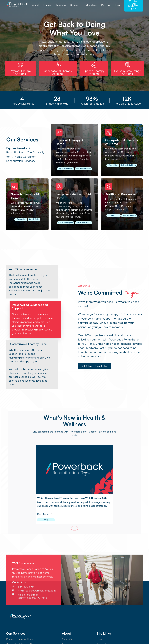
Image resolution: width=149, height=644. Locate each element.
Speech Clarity (34, 219)
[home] (18, 5)
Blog (117, 5)
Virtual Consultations (84, 223)
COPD (114, 216)
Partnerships (90, 5)
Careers (47, 5)
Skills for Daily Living (128, 165)
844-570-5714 (26, 597)
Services (75, 5)
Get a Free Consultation (95, 366)
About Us (67, 639)
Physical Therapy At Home (20, 639)
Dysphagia (21, 219)
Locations (61, 5)
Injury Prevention (66, 169)
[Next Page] (74, 528)
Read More (43, 514)
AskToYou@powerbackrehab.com (37, 601)
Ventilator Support (129, 216)
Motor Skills (113, 165)
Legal (99, 639)
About (36, 5)
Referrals (106, 5)
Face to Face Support (66, 223)
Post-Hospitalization (83, 169)
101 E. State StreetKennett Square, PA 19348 (32, 606)
